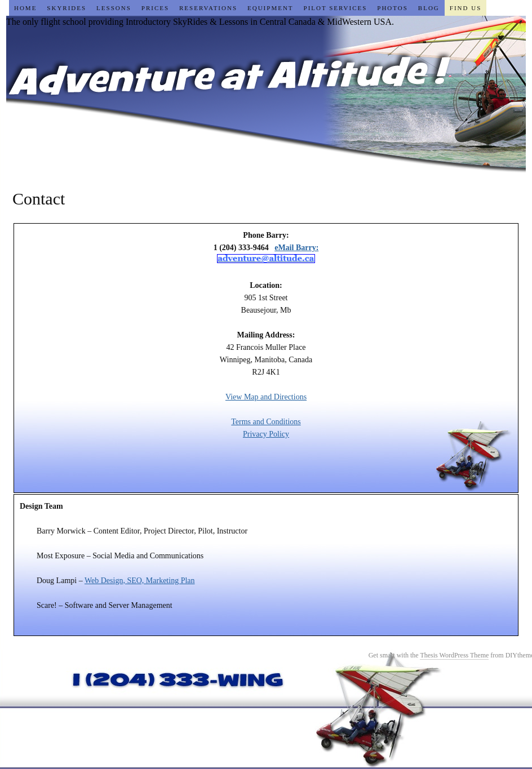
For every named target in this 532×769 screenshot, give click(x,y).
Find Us (466, 8)
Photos (393, 8)
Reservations (208, 8)
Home (25, 8)
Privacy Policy (266, 434)
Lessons (114, 8)
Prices (155, 8)
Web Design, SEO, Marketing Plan (140, 581)
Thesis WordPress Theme (454, 655)
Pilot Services (336, 8)
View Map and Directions (266, 397)
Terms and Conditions (266, 422)
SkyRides (66, 8)
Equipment (271, 8)
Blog (429, 8)
